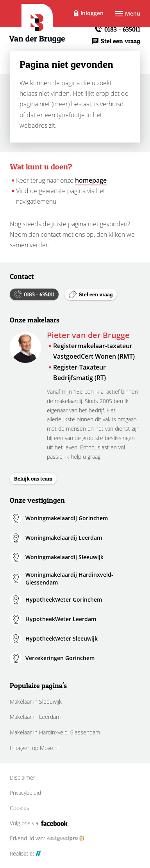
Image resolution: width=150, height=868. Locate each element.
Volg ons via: (39, 823)
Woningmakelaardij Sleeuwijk (64, 557)
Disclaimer (22, 778)
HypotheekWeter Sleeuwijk (62, 638)
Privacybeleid (25, 793)
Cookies (20, 808)
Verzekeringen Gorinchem (60, 658)
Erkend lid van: (47, 838)
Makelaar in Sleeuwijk (36, 702)
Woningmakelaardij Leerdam (64, 538)
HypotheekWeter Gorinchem (64, 600)
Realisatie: (25, 854)
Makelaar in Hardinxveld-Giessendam (55, 732)
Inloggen (92, 13)
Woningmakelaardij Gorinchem (67, 518)
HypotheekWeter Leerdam (61, 619)
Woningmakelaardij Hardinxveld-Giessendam (69, 578)
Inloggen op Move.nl (34, 748)
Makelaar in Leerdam (35, 717)
